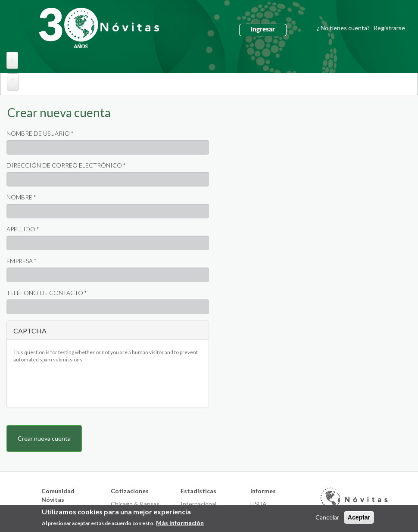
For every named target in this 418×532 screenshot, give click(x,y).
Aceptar (359, 517)
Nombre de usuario (40, 133)
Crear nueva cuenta (62, 115)
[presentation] (79, 384)
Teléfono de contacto (47, 293)
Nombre (21, 197)
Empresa (22, 261)
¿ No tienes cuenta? (361, 28)
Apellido (23, 229)
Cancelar (327, 517)
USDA (259, 504)
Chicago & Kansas (135, 504)
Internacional (198, 504)
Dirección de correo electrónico (66, 165)
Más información (180, 523)
